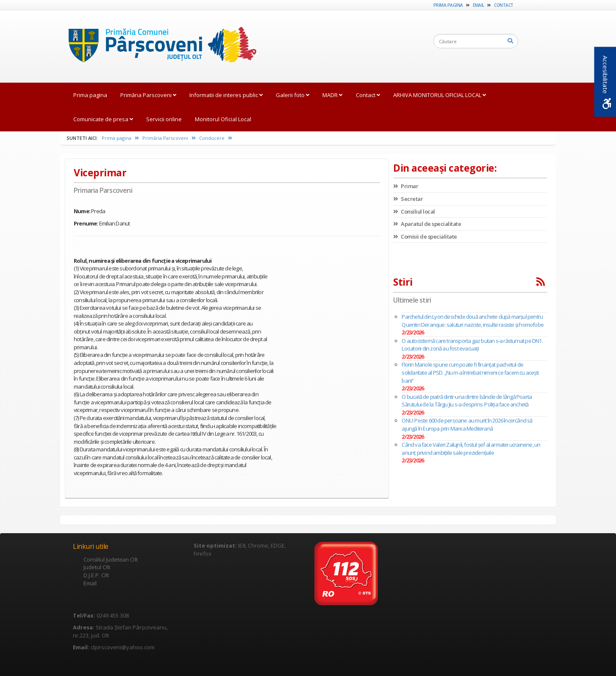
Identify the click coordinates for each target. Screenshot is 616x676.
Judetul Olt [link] (97, 567)
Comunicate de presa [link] (103, 119)
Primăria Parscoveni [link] (148, 95)
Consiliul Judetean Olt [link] (111, 559)
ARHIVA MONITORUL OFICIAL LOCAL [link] (440, 95)
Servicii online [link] (164, 119)
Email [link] (479, 5)
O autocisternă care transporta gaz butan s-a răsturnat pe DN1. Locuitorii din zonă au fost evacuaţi (472, 345)
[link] (158, 46)
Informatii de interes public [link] (226, 95)
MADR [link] (332, 95)
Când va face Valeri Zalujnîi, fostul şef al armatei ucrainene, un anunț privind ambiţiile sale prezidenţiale (471, 449)
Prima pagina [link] (448, 5)
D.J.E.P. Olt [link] (96, 575)
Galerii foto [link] (293, 95)
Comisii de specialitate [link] (425, 236)
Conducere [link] (216, 138)
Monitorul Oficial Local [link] (223, 119)
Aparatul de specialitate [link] (427, 224)
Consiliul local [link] (414, 211)
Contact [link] (504, 5)
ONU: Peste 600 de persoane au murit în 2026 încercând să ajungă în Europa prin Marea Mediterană (467, 424)
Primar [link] (406, 186)
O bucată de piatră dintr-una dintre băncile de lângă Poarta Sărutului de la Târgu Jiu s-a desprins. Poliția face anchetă (467, 401)
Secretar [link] (408, 199)
